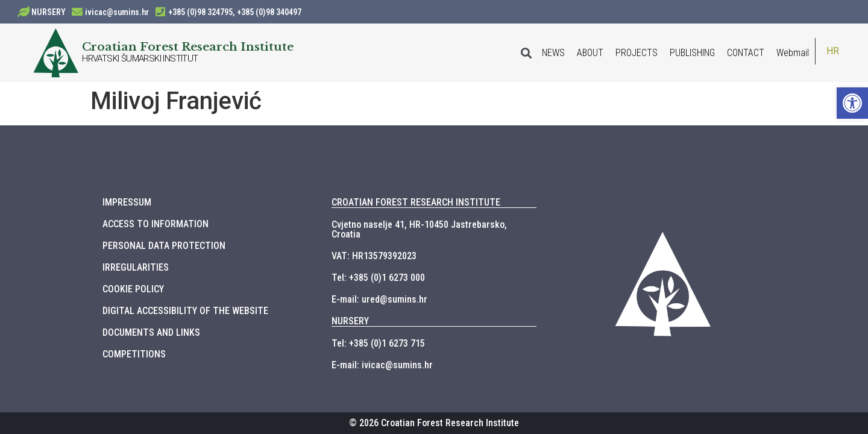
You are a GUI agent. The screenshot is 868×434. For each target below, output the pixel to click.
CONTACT (746, 53)
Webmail (793, 53)
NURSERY (49, 12)
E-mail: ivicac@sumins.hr (382, 365)
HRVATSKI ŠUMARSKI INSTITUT (140, 58)
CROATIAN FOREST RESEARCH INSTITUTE (416, 202)
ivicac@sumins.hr (117, 12)
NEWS (553, 53)
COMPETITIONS (134, 354)
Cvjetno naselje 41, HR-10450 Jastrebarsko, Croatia (419, 229)
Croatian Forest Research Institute (188, 46)
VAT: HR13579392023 (374, 256)
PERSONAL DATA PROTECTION (164, 246)
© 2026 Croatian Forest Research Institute (434, 423)
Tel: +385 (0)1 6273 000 (378, 278)
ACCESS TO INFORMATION (156, 224)
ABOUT (590, 53)
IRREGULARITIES (136, 267)
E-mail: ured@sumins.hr (379, 299)
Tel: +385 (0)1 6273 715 (378, 343)
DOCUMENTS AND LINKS (151, 332)
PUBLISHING (692, 53)
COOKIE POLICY (133, 289)
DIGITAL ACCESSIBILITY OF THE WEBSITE (185, 311)
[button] (852, 103)
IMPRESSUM (127, 202)
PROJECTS (637, 53)
